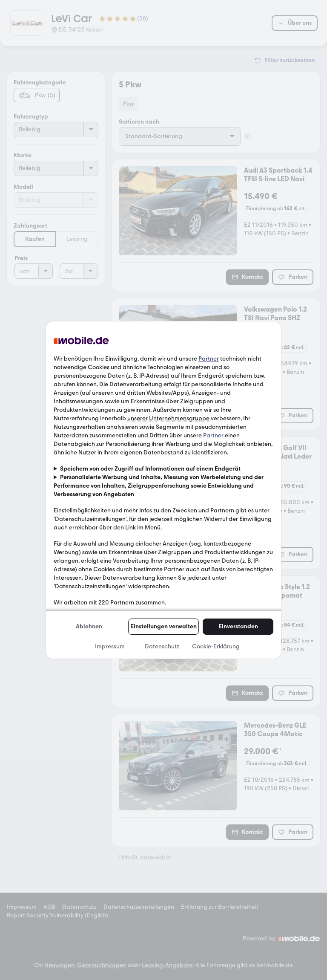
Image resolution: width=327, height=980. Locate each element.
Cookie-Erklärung (216, 646)
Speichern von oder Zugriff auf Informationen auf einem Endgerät (150, 469)
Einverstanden (238, 626)
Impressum (110, 646)
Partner (209, 359)
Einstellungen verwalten (163, 626)
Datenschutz (162, 646)
